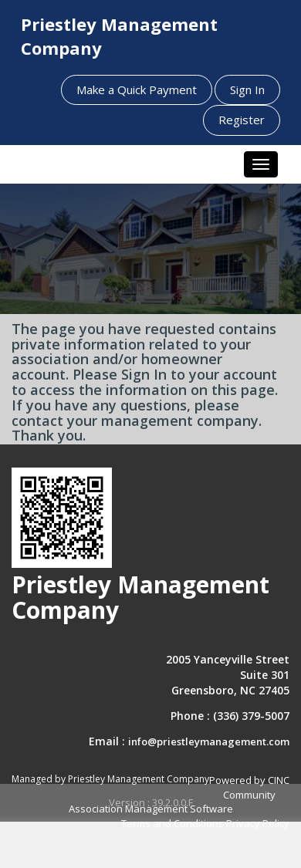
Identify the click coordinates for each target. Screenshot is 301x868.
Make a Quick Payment (137, 90)
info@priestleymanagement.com (209, 741)
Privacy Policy (258, 823)
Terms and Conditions (172, 823)
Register (242, 120)
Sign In (247, 90)
